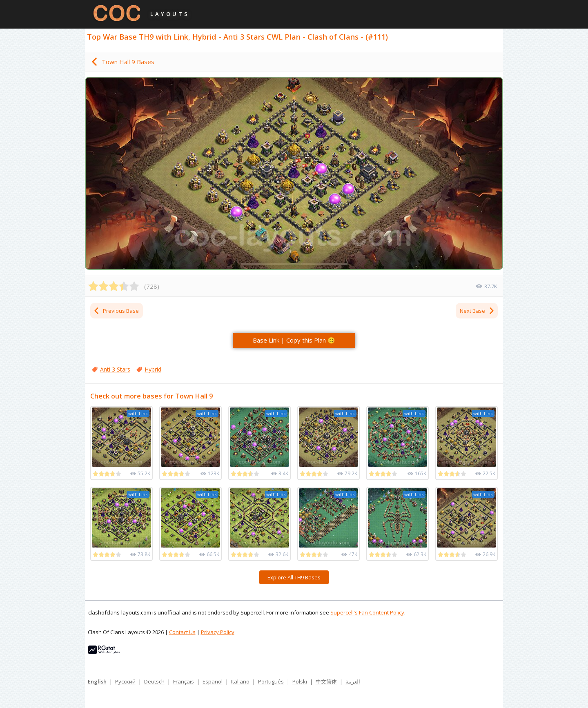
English (97, 681)
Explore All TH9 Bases (294, 577)
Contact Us (182, 632)
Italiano (240, 681)
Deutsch (154, 681)
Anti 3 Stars (115, 369)
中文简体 (326, 681)
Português (271, 681)
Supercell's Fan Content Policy (367, 612)
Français (184, 681)
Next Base (477, 311)
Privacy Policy (218, 632)
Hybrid (153, 369)
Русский (125, 681)
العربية (353, 681)
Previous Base (116, 311)
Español (213, 681)
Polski (300, 681)
